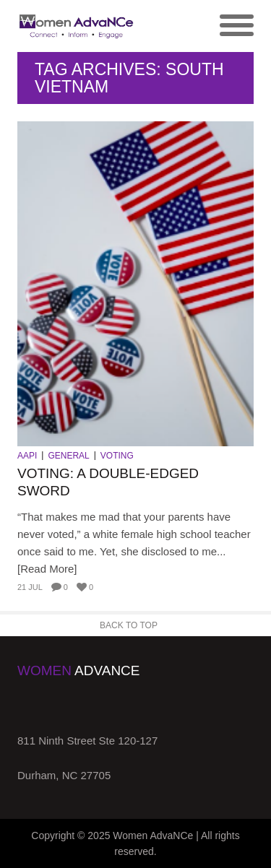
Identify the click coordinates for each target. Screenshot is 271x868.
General (68, 456)
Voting (117, 456)
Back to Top (129, 625)
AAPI (27, 456)
